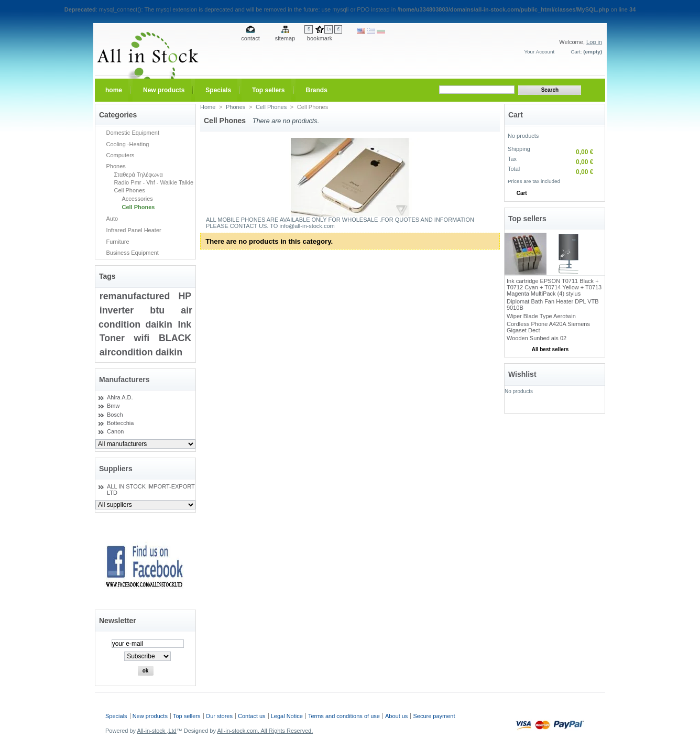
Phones (116, 166)
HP (185, 296)
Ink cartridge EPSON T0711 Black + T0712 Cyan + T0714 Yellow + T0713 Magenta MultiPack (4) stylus (554, 287)
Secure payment (434, 716)
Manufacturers (124, 379)
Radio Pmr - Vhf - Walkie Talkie (154, 182)
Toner (112, 338)
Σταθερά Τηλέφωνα (139, 175)
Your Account (539, 52)
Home (208, 107)
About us (396, 716)
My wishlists (555, 405)
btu (157, 310)
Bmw (113, 406)
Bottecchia (120, 423)
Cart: (576, 52)
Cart (516, 115)
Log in (594, 42)
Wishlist (522, 374)
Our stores (219, 716)
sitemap (285, 38)
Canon (115, 431)
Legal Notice (287, 716)
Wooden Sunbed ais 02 (537, 338)
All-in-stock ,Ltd (157, 731)
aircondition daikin (141, 352)
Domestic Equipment (133, 133)
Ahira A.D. (120, 397)
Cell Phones (130, 190)
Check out (572, 193)
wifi (142, 338)
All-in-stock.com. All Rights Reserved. (265, 731)
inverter (117, 310)
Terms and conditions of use (344, 716)
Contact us (252, 716)
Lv (329, 29)
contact (250, 38)
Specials (116, 716)
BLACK (175, 338)
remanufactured (135, 296)
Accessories (138, 199)
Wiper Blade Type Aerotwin (541, 316)
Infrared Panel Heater (134, 230)
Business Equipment (133, 253)
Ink (184, 324)
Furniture (118, 242)
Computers (121, 155)
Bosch (115, 415)
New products (150, 716)
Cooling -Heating (128, 144)
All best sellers (550, 349)
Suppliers (116, 469)
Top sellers (527, 219)
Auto (112, 219)
